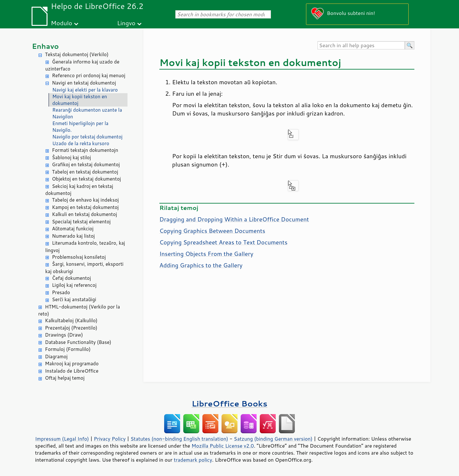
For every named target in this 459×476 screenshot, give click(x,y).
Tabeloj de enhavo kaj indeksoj (85, 200)
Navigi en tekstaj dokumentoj (84, 83)
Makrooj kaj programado (72, 364)
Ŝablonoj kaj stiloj (71, 157)
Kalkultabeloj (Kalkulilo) (71, 320)
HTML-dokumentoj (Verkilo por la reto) (79, 310)
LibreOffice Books (229, 403)
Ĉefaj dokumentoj (71, 278)
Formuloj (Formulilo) (68, 349)
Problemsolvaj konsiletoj (79, 257)
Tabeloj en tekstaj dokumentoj (85, 172)
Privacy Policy (110, 439)
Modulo (61, 23)
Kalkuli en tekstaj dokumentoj (84, 214)
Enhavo (45, 46)
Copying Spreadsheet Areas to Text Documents (223, 242)
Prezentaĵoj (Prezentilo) (71, 328)
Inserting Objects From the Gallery (206, 254)
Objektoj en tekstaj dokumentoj (86, 179)
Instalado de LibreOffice (72, 371)
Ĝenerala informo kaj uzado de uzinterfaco (82, 65)
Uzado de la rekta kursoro (81, 143)
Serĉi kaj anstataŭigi (74, 299)
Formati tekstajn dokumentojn (85, 150)
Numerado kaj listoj (73, 236)
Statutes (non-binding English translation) (179, 439)
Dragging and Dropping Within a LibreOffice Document (234, 219)
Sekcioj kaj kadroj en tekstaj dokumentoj (79, 190)
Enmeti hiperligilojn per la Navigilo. (80, 127)
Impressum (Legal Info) (62, 439)
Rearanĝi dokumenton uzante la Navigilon (87, 113)
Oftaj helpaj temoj (65, 378)
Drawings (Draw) (64, 335)
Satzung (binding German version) (273, 439)
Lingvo (126, 23)
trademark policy (193, 460)
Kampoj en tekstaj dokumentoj (85, 207)
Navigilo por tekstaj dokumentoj (87, 137)
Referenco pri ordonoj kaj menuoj (89, 75)
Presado (61, 292)
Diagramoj (56, 357)
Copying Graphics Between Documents (212, 231)
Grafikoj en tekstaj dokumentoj (86, 164)
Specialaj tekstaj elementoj (81, 222)
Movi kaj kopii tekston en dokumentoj (80, 100)
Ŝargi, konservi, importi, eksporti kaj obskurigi (84, 268)
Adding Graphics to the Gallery (201, 265)
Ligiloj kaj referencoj (74, 285)
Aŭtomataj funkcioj (73, 229)
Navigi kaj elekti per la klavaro (85, 90)
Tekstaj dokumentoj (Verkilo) (77, 54)
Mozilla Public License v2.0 (223, 446)
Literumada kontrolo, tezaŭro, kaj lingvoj (85, 247)
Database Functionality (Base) (78, 342)
